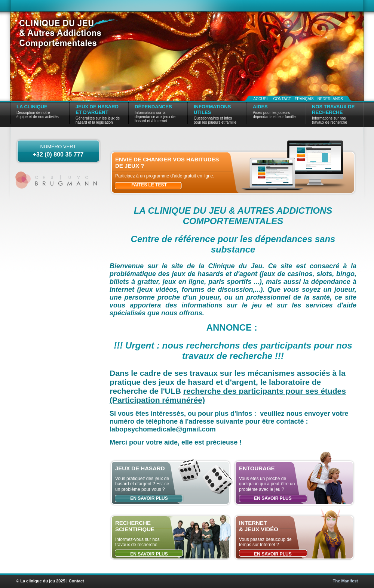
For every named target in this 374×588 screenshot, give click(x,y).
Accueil (261, 99)
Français (304, 99)
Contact (282, 99)
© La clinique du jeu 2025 (41, 581)
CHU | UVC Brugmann (57, 180)
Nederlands (330, 99)
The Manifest (345, 581)
